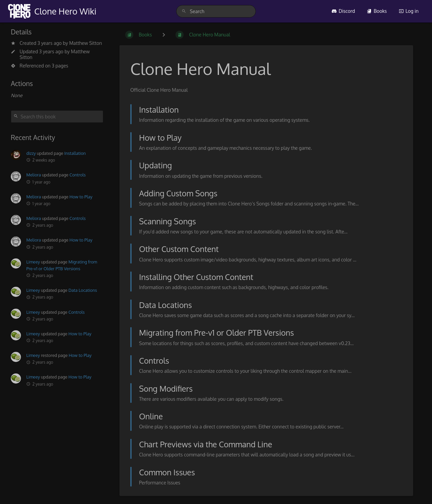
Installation (75, 153)
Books (377, 11)
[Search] (184, 11)
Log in (409, 11)
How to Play (81, 197)
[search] (216, 11)
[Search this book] (57, 117)
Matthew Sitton (86, 43)
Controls (78, 175)
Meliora (34, 175)
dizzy (31, 153)
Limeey (33, 262)
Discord (343, 11)
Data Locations (83, 290)
